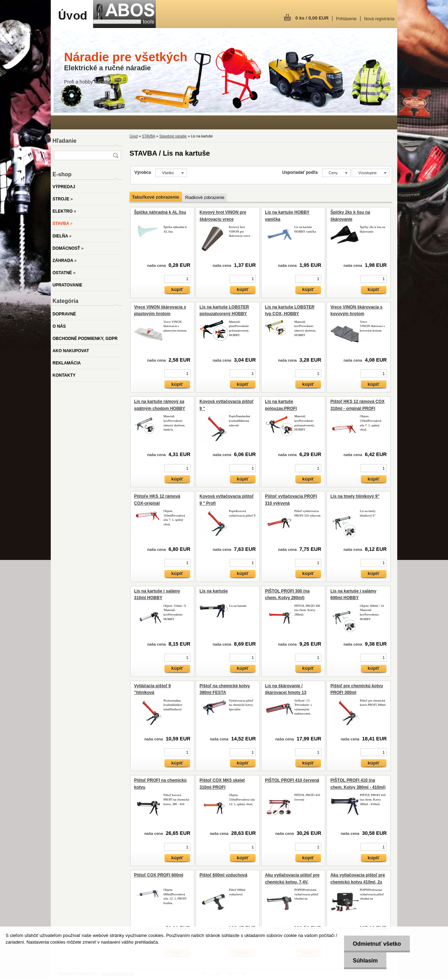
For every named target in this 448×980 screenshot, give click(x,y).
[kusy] (177, 279)
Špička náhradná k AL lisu (160, 212)
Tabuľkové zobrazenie (156, 197)
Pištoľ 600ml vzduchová (223, 875)
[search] (115, 155)
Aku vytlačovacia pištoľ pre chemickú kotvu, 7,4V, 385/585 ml (292, 882)
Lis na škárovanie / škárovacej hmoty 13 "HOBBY (286, 693)
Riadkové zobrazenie (205, 198)
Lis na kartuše (214, 591)
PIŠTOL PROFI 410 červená (292, 780)
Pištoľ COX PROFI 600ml (159, 875)
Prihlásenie (346, 19)
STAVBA (148, 136)
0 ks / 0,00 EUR (312, 18)
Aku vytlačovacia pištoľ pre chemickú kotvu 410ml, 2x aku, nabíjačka (358, 882)
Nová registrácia (379, 19)
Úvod (134, 136)
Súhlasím (365, 961)
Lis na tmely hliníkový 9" (355, 496)
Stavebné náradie (173, 136)
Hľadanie (64, 141)
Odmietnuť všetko (377, 944)
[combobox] (336, 173)
